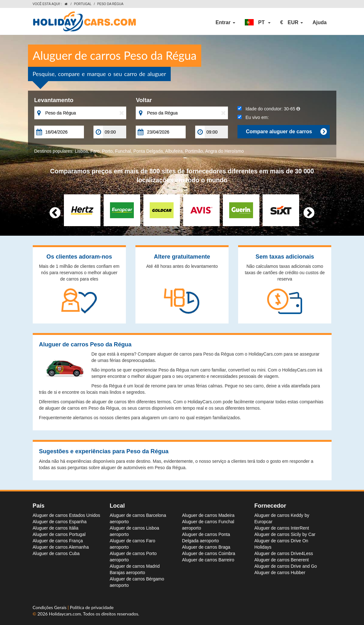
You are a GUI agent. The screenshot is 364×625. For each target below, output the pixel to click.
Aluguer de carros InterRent (282, 528)
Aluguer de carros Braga (206, 547)
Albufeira (174, 151)
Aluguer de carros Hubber (280, 573)
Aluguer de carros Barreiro (208, 560)
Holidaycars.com (65, 614)
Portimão (194, 151)
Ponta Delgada (148, 151)
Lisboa (81, 151)
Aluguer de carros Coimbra (209, 553)
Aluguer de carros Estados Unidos (66, 515)
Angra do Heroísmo (224, 151)
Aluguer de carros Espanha (60, 522)
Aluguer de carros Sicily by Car (285, 534)
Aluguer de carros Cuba (56, 553)
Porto (107, 151)
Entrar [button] (225, 22)
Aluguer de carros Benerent (282, 560)
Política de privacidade (92, 607)
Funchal (123, 151)
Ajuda (319, 22)
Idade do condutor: (269, 109)
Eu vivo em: (253, 117)
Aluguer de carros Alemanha (61, 547)
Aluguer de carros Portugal (59, 534)
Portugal (83, 4)
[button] (258, 23)
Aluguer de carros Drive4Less (284, 553)
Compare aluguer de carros (286, 132)
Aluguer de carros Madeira (208, 515)
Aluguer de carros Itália (56, 528)
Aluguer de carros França (58, 541)
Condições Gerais (50, 607)
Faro (95, 151)
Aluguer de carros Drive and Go (286, 566)
